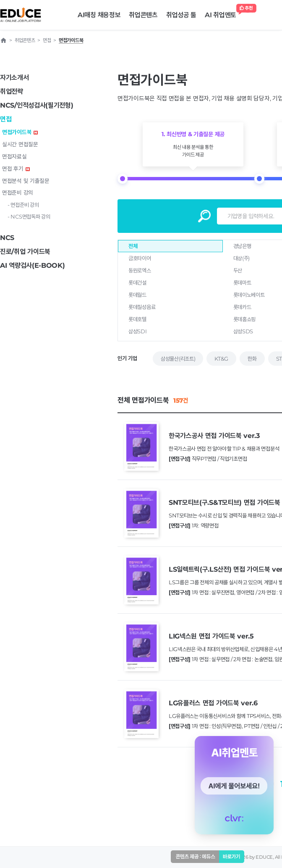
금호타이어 (140, 258)
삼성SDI (138, 331)
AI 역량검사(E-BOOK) (33, 265)
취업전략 (12, 91)
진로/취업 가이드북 (25, 252)
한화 (252, 359)
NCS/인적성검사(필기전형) (37, 105)
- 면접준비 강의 (23, 205)
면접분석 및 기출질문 (26, 181)
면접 (6, 119)
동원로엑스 (140, 270)
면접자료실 (14, 156)
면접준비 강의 (18, 193)
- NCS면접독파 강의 (29, 216)
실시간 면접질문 (20, 144)
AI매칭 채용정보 (99, 15)
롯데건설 (137, 282)
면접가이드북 (20, 132)
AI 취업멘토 (223, 13)
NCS (7, 238)
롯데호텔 (137, 319)
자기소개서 (14, 78)
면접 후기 (16, 169)
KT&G (221, 359)
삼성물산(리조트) (178, 359)
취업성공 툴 (181, 15)
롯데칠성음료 (142, 307)
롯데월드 (137, 295)
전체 (133, 246)
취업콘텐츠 (143, 15)
